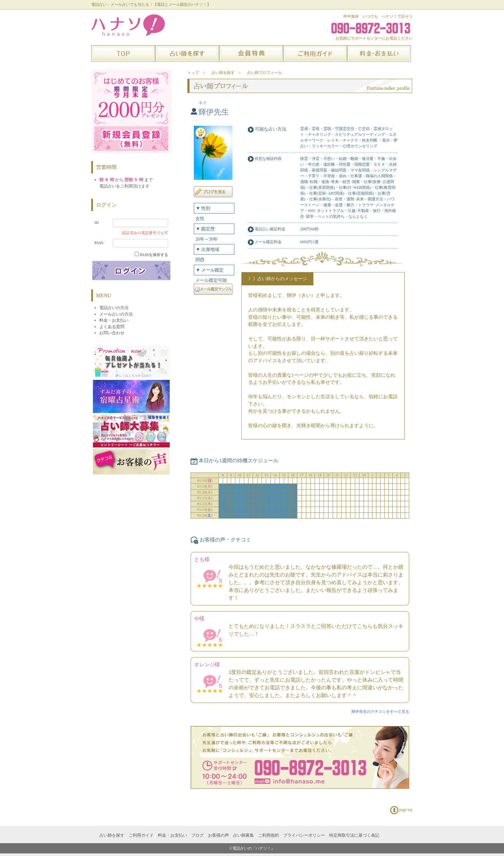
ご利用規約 (269, 835)
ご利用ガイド (141, 835)
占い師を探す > (226, 73)
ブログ (198, 835)
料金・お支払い (172, 835)
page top (401, 810)
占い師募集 (243, 835)
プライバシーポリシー (304, 835)
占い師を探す (112, 835)
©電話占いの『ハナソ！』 (252, 848)
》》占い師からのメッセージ (278, 279)
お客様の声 (218, 835)
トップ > (196, 73)
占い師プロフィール (265, 73)
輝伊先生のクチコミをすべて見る (380, 712)
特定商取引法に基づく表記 (354, 835)
